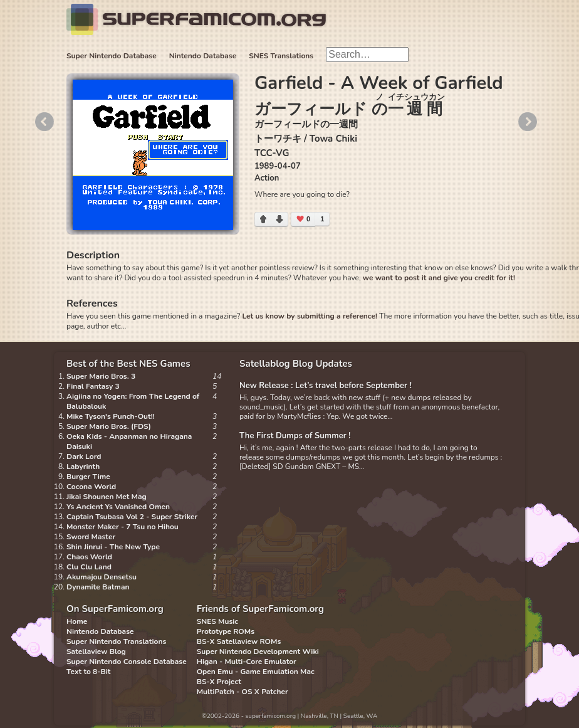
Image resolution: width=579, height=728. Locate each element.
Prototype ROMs (226, 631)
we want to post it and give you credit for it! (439, 278)
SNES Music (217, 621)
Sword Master (91, 537)
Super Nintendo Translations (116, 641)
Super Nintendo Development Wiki (258, 652)
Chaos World (89, 557)
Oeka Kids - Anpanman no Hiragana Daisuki (129, 441)
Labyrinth (83, 467)
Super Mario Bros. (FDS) (109, 426)
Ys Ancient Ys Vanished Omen (118, 507)
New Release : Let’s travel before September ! (326, 386)
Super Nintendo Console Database (127, 662)
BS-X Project (219, 682)
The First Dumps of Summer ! (295, 436)
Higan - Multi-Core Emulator (247, 662)
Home (77, 621)
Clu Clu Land (89, 567)
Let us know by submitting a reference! (309, 316)
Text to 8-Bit (88, 672)
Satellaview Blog (96, 652)
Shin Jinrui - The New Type (113, 547)
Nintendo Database (203, 56)
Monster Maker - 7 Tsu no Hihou (123, 527)
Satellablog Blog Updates (296, 364)
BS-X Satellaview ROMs (239, 641)
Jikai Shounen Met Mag (107, 497)
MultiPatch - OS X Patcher (243, 692)
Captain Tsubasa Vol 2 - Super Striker (132, 517)
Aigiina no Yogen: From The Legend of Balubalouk (133, 401)
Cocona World (91, 487)
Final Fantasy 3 (93, 386)
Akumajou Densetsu (102, 577)
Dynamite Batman (98, 587)
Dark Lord (84, 456)
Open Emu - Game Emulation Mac (256, 672)
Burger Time (88, 477)
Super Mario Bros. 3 (101, 376)
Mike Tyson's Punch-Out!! (111, 416)
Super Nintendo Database (112, 56)
